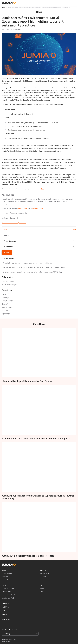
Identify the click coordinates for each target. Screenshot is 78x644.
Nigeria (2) (6, 310)
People (4, 585)
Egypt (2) (5, 294)
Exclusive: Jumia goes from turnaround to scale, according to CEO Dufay (32, 272)
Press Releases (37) (9, 284)
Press (42, 585)
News (3, 8)
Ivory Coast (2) (8, 301)
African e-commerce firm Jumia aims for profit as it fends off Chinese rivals (33, 267)
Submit (7, 252)
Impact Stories (7, 573)
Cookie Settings (6, 642)
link (43, 189)
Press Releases (16, 29)
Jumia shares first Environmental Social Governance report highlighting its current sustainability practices (39, 8)
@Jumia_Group (38, 208)
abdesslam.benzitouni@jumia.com (14, 223)
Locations (5, 576)
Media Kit (43, 591)
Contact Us (6, 603)
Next (75, 229)
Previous (4, 229)
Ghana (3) (5, 297)
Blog (3, 611)
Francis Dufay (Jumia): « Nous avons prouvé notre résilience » (27, 263)
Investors (5, 607)
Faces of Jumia (7, 591)
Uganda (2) (6, 314)
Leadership (6, 580)
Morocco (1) (7, 307)
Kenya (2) (5, 304)
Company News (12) (10, 281)
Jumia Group (23, 208)
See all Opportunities (9, 595)
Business (43, 570)
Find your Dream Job (9, 588)
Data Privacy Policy (8, 598)
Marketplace (44, 573)
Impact (4, 614)
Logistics (43, 576)
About (4, 570)
